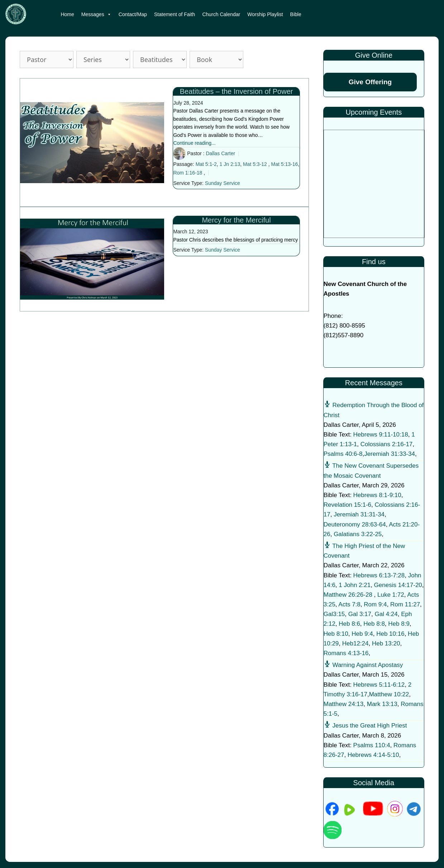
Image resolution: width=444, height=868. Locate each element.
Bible (296, 14)
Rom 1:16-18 (188, 173)
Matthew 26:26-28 (348, 595)
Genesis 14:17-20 (398, 585)
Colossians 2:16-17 (387, 444)
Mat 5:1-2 (206, 164)
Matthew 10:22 (389, 694)
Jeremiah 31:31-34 (359, 514)
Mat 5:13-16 (285, 164)
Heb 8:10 (336, 634)
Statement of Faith (175, 14)
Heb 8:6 (349, 624)
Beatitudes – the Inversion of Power (237, 91)
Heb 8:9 (399, 624)
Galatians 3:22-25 (358, 534)
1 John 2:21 (355, 585)
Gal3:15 (334, 614)
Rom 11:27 (405, 604)
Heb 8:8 (374, 624)
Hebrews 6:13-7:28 (379, 575)
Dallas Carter (220, 154)
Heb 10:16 (390, 634)
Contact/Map (133, 14)
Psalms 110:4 (372, 745)
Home (67, 14)
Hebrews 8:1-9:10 (377, 495)
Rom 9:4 (375, 604)
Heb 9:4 (362, 634)
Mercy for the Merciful (236, 220)
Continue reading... (194, 143)
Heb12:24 (355, 643)
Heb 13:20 (386, 643)
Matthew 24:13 (344, 704)
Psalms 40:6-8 (343, 454)
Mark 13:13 (382, 704)
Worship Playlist (265, 14)
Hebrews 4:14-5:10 (373, 755)
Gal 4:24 (386, 614)
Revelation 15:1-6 (347, 505)
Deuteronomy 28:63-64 (355, 524)
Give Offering (370, 82)
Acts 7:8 (349, 604)
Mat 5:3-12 (255, 164)
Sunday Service (223, 183)
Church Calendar (221, 14)
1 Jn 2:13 (230, 164)
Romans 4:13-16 (346, 653)
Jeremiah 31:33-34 (390, 454)
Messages (96, 14)
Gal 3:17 (360, 614)
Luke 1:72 (391, 595)
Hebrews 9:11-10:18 (381, 435)
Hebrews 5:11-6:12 (379, 685)
